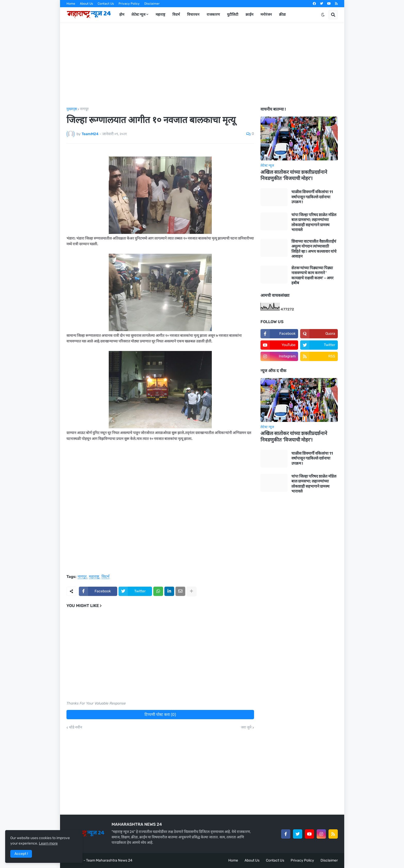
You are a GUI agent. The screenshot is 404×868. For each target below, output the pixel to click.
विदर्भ (106, 577)
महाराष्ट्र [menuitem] (160, 15)
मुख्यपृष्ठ (72, 109)
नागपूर (84, 109)
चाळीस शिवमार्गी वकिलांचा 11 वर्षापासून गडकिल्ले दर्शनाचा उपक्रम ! (312, 197)
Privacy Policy (129, 4)
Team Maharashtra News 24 (109, 860)
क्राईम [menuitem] (249, 15)
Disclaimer (152, 4)
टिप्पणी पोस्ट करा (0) (160, 715)
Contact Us (106, 4)
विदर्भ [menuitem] (176, 15)
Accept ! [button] (21, 854)
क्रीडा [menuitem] (282, 15)
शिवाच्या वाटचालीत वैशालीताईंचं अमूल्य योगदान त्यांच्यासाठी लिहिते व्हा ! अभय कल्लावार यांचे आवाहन (314, 249)
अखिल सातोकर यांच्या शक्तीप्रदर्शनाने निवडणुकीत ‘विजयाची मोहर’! (294, 175)
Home (71, 4)
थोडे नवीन (76, 727)
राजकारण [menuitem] (213, 15)
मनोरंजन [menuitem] (266, 15)
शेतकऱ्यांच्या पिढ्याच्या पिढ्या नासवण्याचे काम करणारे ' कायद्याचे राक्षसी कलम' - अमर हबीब (312, 276)
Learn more (48, 843)
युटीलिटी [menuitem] (233, 15)
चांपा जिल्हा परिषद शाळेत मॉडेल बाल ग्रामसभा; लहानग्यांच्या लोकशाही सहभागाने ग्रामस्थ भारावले (314, 222)
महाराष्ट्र (94, 577)
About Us (86, 4)
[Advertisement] (202, 65)
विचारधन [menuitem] (193, 15)
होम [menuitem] (122, 15)
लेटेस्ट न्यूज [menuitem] (138, 15)
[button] (323, 15)
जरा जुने (246, 727)
